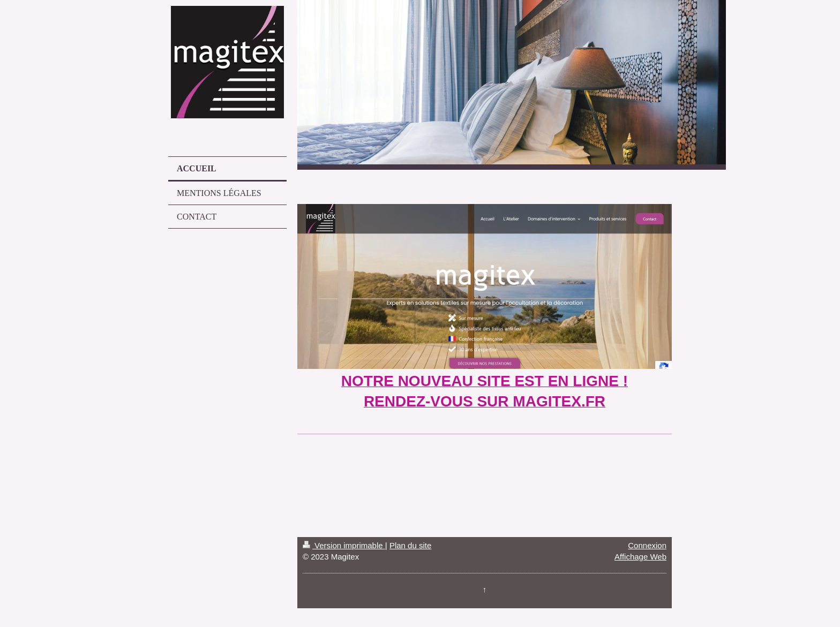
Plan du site (410, 545)
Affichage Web (640, 557)
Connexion (647, 545)
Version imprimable (344, 545)
